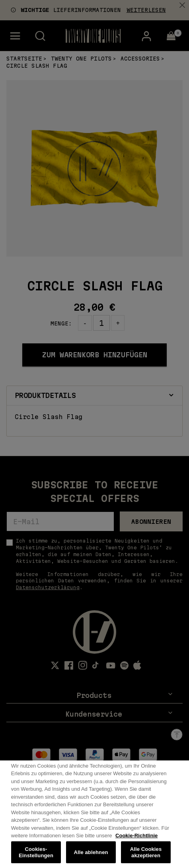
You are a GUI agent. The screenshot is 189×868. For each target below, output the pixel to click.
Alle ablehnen (91, 857)
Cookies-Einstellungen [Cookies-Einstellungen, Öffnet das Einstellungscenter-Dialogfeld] (36, 857)
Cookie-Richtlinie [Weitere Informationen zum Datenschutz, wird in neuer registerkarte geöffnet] (136, 840)
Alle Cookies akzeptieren (146, 857)
